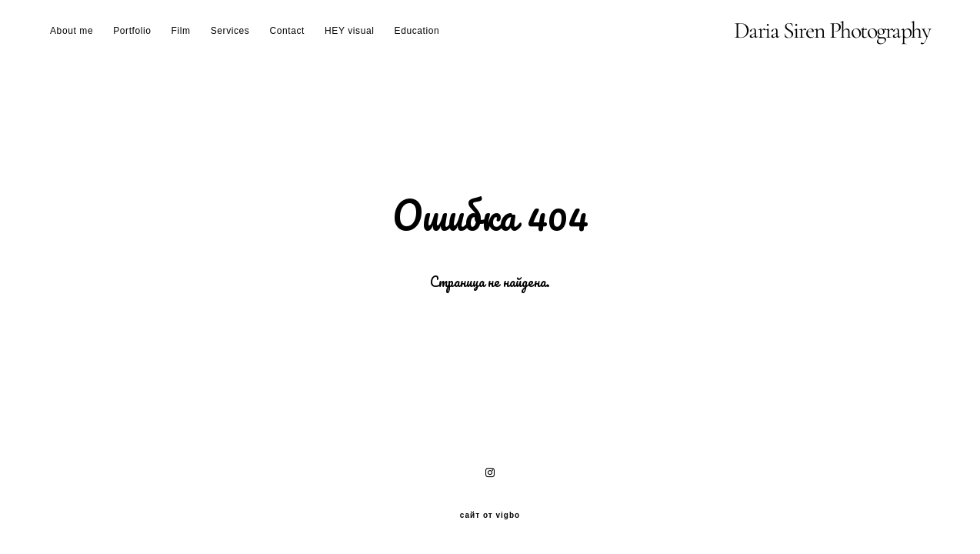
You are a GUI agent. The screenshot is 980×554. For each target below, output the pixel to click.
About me (72, 31)
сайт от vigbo (490, 516)
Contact (287, 31)
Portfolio (132, 31)
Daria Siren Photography (832, 31)
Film (181, 31)
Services (230, 31)
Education (417, 31)
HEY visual (349, 31)
